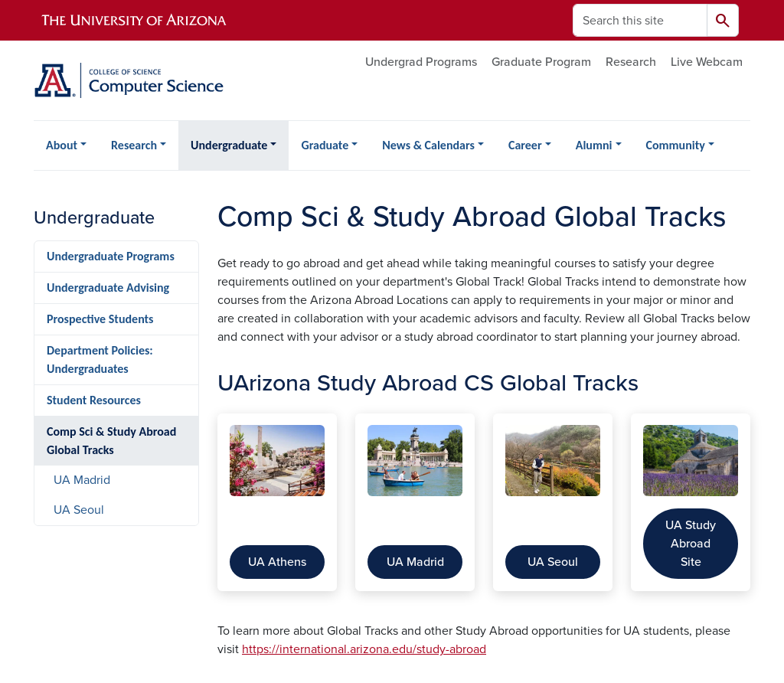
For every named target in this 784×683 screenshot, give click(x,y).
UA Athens (277, 562)
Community (676, 145)
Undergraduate (229, 145)
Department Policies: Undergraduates (100, 359)
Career (525, 145)
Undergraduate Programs (111, 256)
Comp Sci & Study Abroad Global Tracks (111, 441)
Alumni (594, 145)
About (62, 145)
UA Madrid (415, 562)
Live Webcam (707, 62)
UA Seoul (553, 562)
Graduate (325, 145)
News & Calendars (428, 145)
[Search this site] (640, 20)
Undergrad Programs (421, 62)
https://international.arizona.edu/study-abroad (364, 649)
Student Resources (94, 400)
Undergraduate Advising (108, 288)
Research (631, 62)
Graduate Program (541, 62)
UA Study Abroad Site (691, 544)
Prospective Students (100, 319)
